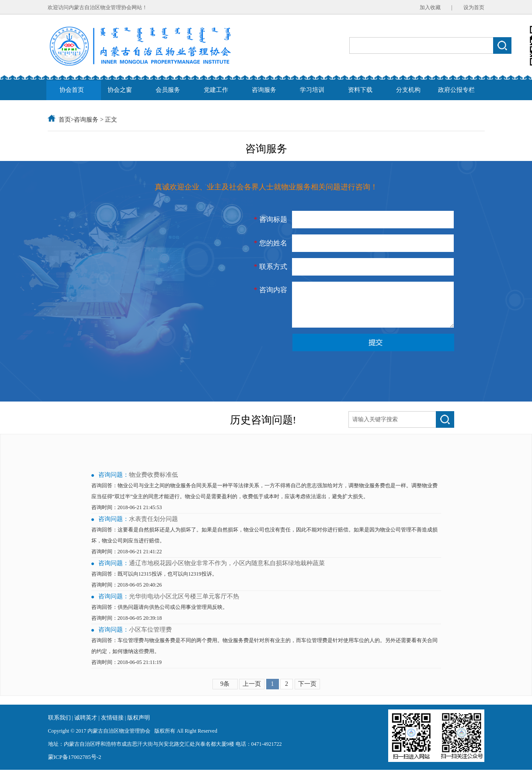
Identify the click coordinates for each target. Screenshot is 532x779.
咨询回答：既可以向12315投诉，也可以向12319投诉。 (154, 583)
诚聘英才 (86, 727)
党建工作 (216, 90)
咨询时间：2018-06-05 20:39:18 (127, 627)
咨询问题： (114, 484)
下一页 (307, 693)
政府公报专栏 (456, 90)
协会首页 (72, 90)
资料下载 (360, 90)
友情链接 (113, 727)
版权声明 (139, 727)
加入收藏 (430, 7)
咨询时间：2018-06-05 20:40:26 (127, 594)
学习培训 (312, 90)
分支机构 (408, 90)
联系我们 (59, 727)
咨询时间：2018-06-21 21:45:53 (127, 517)
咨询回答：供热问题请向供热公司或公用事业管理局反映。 (160, 616)
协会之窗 (120, 90)
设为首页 (474, 7)
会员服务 (168, 90)
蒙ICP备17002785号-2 (75, 766)
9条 (225, 693)
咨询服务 (264, 90)
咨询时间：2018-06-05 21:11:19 (127, 671)
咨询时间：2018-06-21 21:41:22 (127, 561)
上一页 (252, 693)
